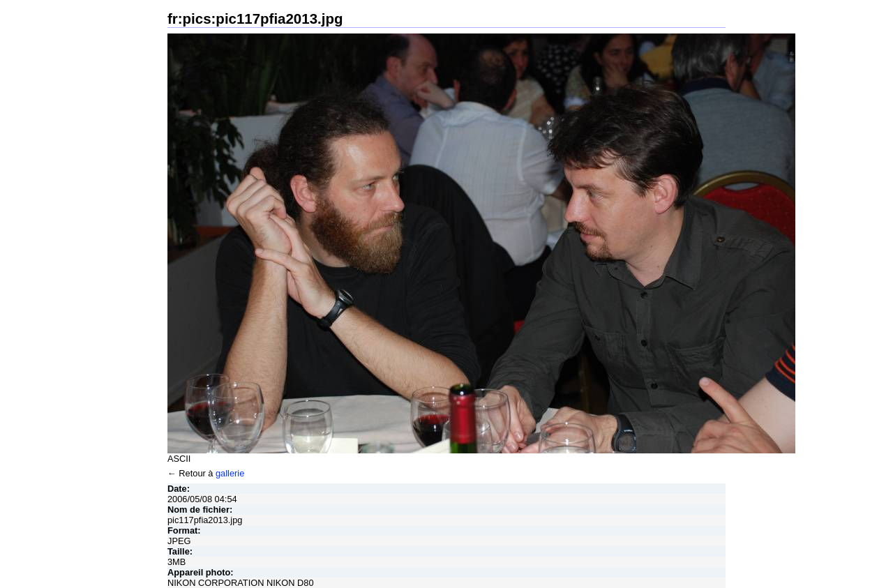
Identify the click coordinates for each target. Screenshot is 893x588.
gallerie (230, 473)
